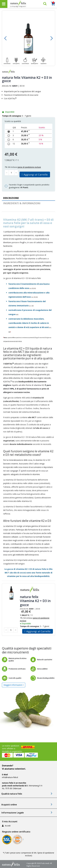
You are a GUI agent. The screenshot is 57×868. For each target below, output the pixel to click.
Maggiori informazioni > (14, 685)
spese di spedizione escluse (29, 167)
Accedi (6, 826)
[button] (5, 38)
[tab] (28, 198)
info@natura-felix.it (10, 777)
